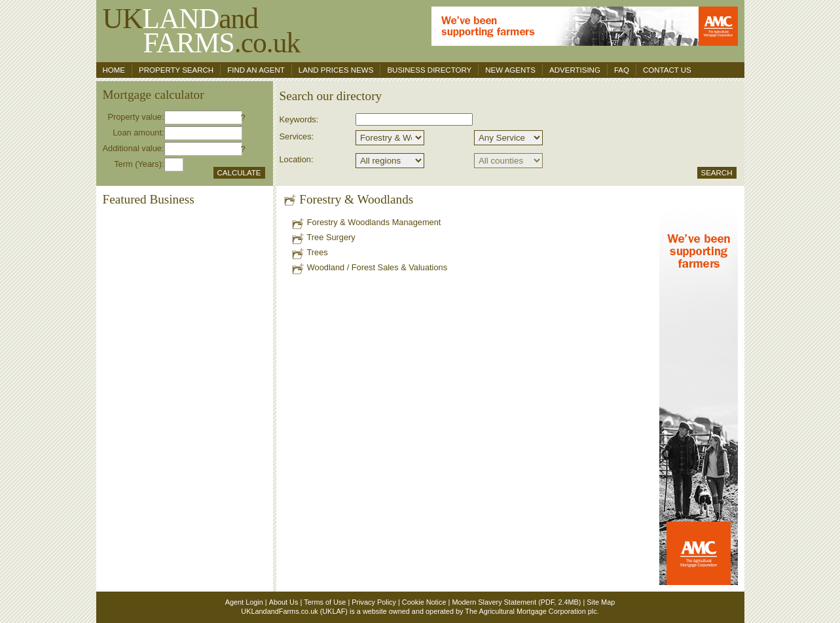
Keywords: (299, 119)
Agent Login (244, 602)
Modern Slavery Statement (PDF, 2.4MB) (516, 602)
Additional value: (134, 148)
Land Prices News (336, 70)
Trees (309, 252)
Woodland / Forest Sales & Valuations (369, 267)
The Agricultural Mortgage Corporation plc (531, 611)
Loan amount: (138, 133)
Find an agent (256, 70)
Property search (176, 70)
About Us (284, 602)
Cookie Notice (424, 602)
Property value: (136, 117)
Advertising (575, 70)
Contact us (667, 70)
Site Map (601, 602)
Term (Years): (139, 164)
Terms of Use (325, 602)
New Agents (510, 70)
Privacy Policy (374, 602)
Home (114, 70)
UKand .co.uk (202, 30)
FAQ (622, 70)
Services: (297, 136)
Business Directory (429, 70)
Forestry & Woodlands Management (366, 222)
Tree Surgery (323, 237)
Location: (297, 159)
